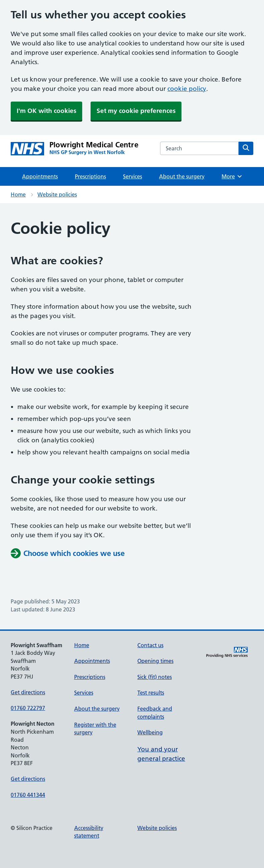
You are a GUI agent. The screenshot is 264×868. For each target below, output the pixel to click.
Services (133, 176)
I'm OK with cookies (46, 111)
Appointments (40, 176)
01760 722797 (28, 708)
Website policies (57, 194)
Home (18, 194)
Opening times (155, 661)
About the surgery (182, 176)
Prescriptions (90, 176)
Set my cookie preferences (136, 111)
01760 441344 (28, 795)
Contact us (150, 645)
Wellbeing (150, 732)
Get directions (28, 692)
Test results (151, 693)
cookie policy (187, 89)
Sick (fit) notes (155, 677)
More (232, 176)
